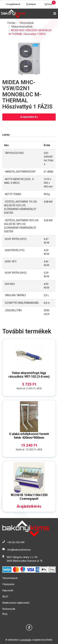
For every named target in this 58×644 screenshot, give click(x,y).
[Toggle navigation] (54, 14)
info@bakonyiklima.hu (19, 550)
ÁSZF (5, 597)
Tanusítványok (10, 578)
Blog (5, 614)
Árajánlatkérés (29, 117)
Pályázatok (8, 584)
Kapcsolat (8, 590)
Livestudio (26, 640)
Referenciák (9, 609)
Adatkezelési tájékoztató (16, 603)
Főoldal (11, 23)
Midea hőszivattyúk (22, 27)
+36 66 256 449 (16, 542)
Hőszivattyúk (27, 23)
